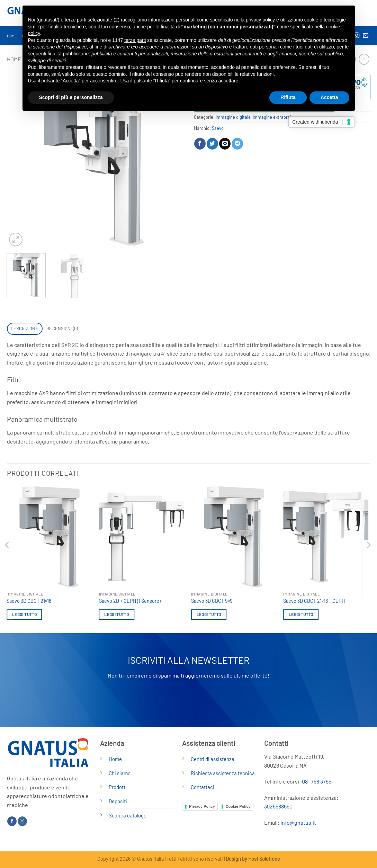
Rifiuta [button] (288, 97)
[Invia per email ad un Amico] (225, 144)
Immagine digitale (233, 117)
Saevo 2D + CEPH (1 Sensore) (130, 601)
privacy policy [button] (260, 20)
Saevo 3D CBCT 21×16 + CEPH (314, 601)
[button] (16, 239)
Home (12, 36)
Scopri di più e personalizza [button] (71, 97)
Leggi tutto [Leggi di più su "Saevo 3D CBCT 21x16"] (24, 614)
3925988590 (278, 806)
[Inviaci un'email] (366, 36)
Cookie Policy (238, 806)
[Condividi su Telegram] (237, 144)
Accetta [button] (329, 97)
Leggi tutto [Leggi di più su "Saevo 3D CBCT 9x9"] (209, 614)
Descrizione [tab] (25, 329)
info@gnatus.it (298, 822)
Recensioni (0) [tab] (62, 329)
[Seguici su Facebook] (12, 821)
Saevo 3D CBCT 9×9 (212, 601)
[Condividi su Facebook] (200, 144)
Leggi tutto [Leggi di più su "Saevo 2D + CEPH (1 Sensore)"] (116, 614)
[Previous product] (364, 59)
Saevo (218, 128)
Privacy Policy (202, 806)
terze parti (135, 40)
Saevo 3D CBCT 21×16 (29, 601)
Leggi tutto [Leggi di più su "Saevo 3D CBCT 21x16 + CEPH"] (301, 614)
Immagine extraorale (273, 117)
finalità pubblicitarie (68, 54)
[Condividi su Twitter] (212, 144)
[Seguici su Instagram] (22, 821)
